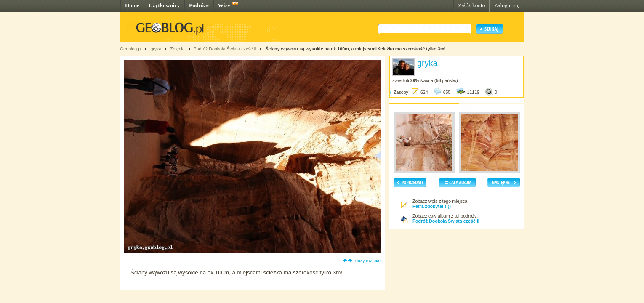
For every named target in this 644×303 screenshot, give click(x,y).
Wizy (224, 5)
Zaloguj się (507, 5)
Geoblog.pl (131, 49)
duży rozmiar (368, 260)
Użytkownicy (164, 5)
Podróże (199, 5)
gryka (156, 49)
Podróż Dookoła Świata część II (225, 49)
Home (132, 5)
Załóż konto (471, 5)
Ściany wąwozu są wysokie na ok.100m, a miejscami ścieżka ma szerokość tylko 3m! (355, 49)
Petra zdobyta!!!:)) (432, 206)
